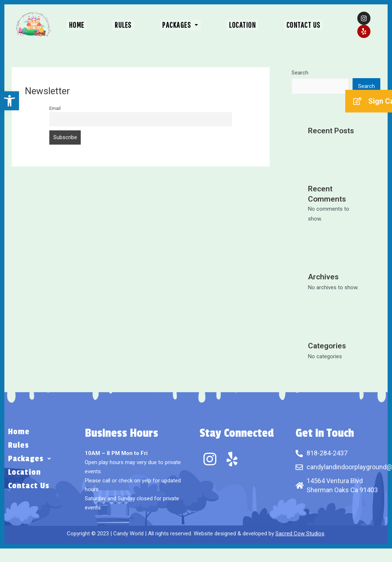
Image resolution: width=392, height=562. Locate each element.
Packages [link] (180, 25)
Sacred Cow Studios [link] (300, 534)
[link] (9, 101)
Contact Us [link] (294, 25)
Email (55, 108)
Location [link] (238, 25)
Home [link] (87, 25)
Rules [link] (128, 25)
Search (300, 73)
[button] (180, 25)
